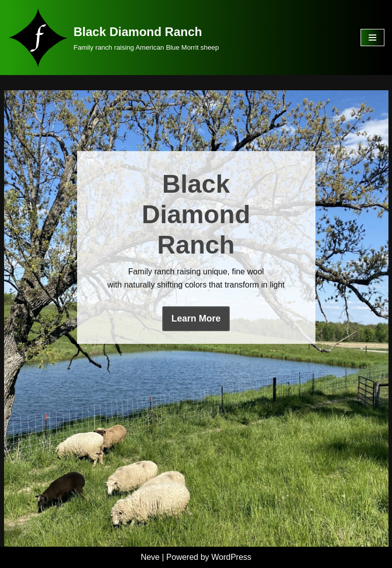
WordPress (231, 557)
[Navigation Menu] (372, 38)
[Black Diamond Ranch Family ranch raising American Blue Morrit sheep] (113, 38)
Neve (150, 557)
